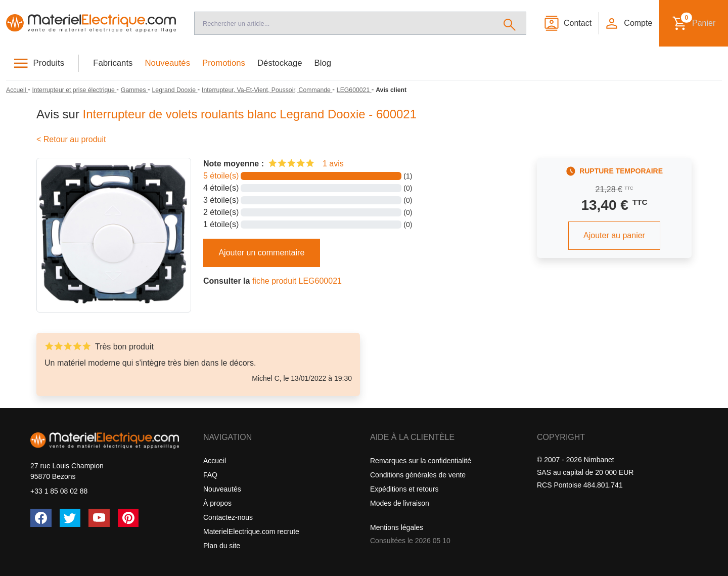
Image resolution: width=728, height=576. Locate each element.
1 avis (333, 164)
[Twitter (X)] (70, 518)
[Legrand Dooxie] (175, 90)
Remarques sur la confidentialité (421, 461)
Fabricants (113, 63)
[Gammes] (134, 90)
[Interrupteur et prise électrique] (74, 90)
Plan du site (222, 546)
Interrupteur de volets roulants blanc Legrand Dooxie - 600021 (250, 114)
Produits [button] (49, 63)
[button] (628, 23)
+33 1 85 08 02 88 (59, 491)
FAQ (210, 475)
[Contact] (567, 23)
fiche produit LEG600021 (297, 281)
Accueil (215, 461)
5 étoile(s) (221, 176)
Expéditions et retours (404, 489)
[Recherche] (344, 23)
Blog (323, 63)
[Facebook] (41, 518)
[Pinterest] (128, 518)
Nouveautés (168, 63)
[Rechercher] (510, 23)
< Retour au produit (71, 139)
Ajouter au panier (614, 235)
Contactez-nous (228, 517)
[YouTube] (99, 518)
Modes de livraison (400, 503)
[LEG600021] (354, 90)
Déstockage (280, 63)
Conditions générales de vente (418, 475)
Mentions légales (397, 527)
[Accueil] (91, 23)
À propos (217, 503)
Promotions (224, 63)
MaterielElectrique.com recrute (251, 531)
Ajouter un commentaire (261, 253)
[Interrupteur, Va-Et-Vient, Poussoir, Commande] (267, 90)
